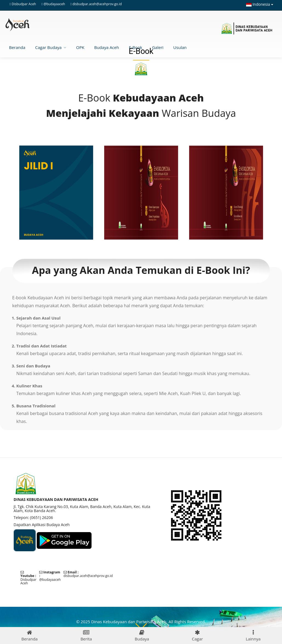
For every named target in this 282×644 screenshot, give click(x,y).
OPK (80, 47)
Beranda (17, 47)
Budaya (142, 636)
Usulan (180, 47)
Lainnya (253, 636)
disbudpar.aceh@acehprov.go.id (97, 4)
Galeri (158, 47)
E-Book (136, 47)
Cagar (197, 636)
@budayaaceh (54, 4)
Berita (86, 636)
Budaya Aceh (107, 47)
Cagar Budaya (48, 47)
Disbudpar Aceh (24, 4)
